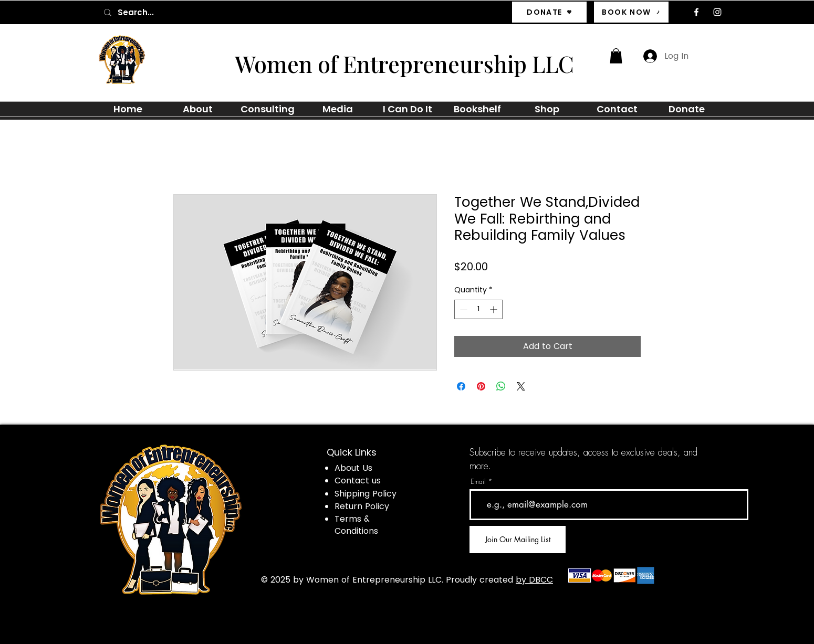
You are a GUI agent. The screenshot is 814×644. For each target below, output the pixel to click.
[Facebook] (696, 12)
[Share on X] (521, 386)
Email (478, 482)
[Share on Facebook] (461, 386)
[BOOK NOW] (631, 12)
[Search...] (176, 12)
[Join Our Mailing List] (518, 540)
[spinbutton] (478, 309)
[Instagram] (717, 12)
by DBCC (534, 580)
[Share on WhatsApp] (501, 386)
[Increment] (494, 309)
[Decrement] (462, 309)
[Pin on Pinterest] (481, 386)
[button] (616, 56)
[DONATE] (549, 12)
